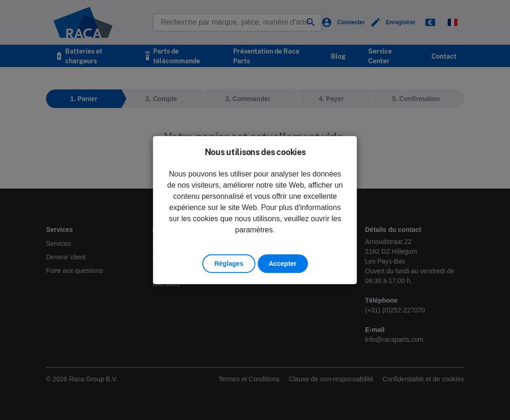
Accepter (282, 264)
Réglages (229, 264)
